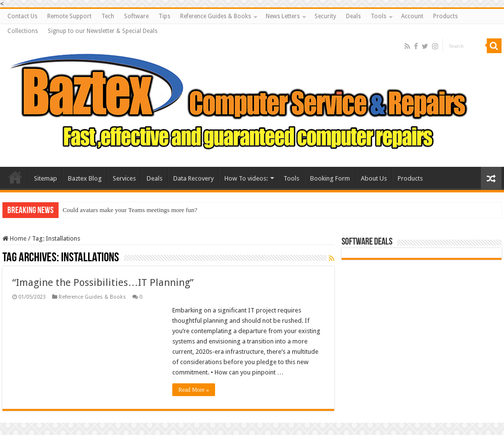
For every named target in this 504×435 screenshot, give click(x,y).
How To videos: (246, 178)
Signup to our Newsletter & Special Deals (103, 31)
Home (15, 238)
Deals (353, 16)
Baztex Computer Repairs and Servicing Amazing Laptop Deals (15, 177)
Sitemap (46, 178)
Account (412, 16)
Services (124, 178)
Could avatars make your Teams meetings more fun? (130, 210)
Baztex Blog (85, 178)
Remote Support (69, 16)
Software (136, 16)
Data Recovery (193, 178)
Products (445, 16)
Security (325, 16)
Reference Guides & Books (216, 16)
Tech (108, 16)
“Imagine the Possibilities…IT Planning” (103, 282)
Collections (23, 31)
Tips (164, 16)
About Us (374, 178)
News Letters (283, 16)
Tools (378, 16)
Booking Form (330, 178)
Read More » (194, 390)
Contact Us (22, 16)
